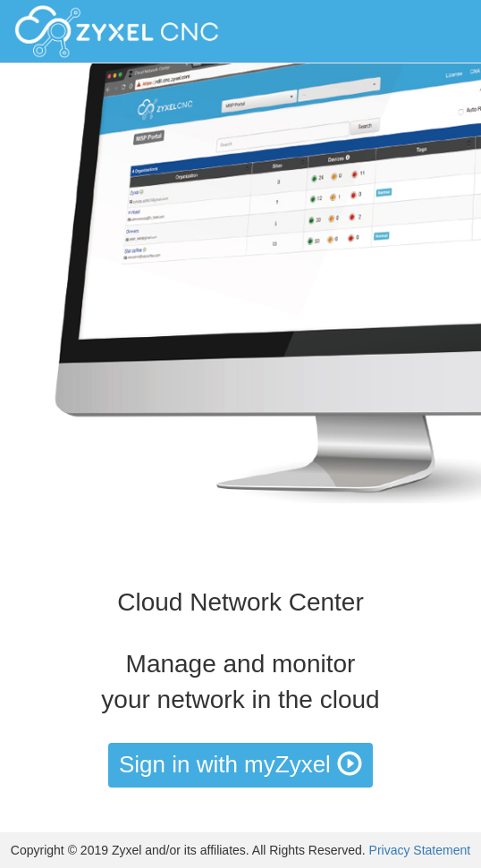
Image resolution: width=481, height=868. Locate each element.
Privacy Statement (420, 850)
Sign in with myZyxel (240, 764)
